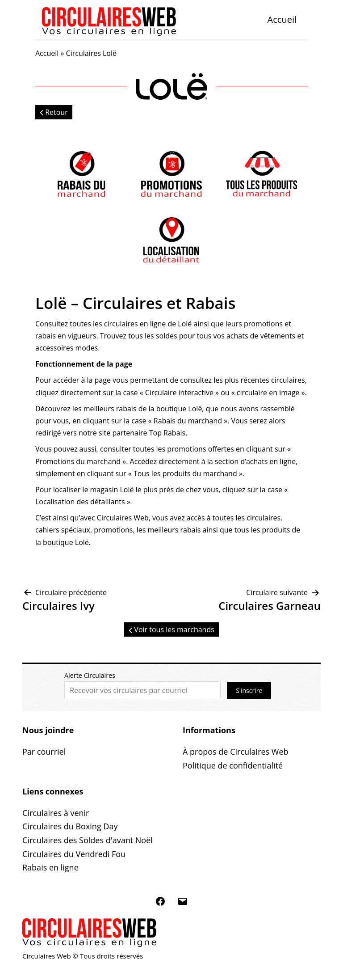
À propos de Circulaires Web (236, 752)
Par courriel (44, 752)
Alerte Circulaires (90, 675)
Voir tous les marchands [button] (171, 629)
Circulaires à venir (56, 813)
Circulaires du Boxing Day (70, 826)
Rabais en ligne (50, 867)
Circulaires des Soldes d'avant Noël (88, 840)
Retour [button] (54, 112)
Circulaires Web (123, 518)
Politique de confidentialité (233, 765)
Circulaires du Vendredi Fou (74, 854)
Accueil (282, 19)
